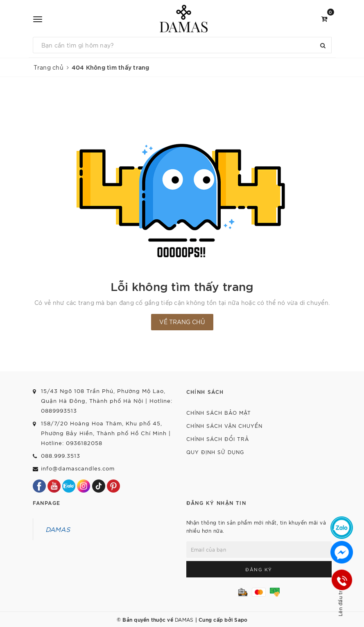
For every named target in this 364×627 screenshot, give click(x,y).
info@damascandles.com (78, 468)
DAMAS (58, 529)
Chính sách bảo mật (219, 412)
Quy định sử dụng (215, 452)
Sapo (241, 619)
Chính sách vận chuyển (224, 426)
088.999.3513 (61, 455)
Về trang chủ (182, 322)
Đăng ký (259, 569)
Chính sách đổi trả (218, 439)
